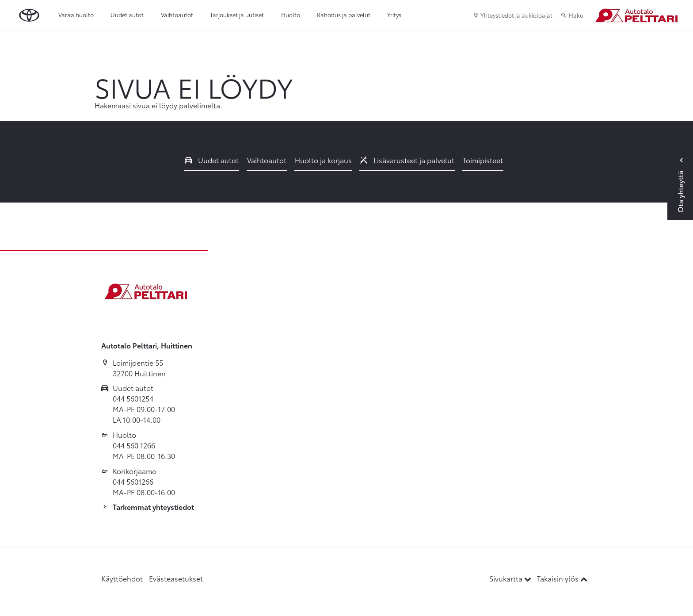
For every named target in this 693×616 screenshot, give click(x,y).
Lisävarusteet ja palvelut (407, 160)
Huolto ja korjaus (323, 160)
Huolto (291, 15)
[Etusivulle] (636, 15)
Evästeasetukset (176, 578)
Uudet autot (127, 15)
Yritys (394, 15)
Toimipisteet (483, 160)
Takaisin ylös (562, 578)
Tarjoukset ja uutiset (237, 15)
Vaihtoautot (177, 15)
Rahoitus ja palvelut (344, 15)
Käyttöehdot (122, 578)
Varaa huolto (76, 15)
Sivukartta (511, 578)
